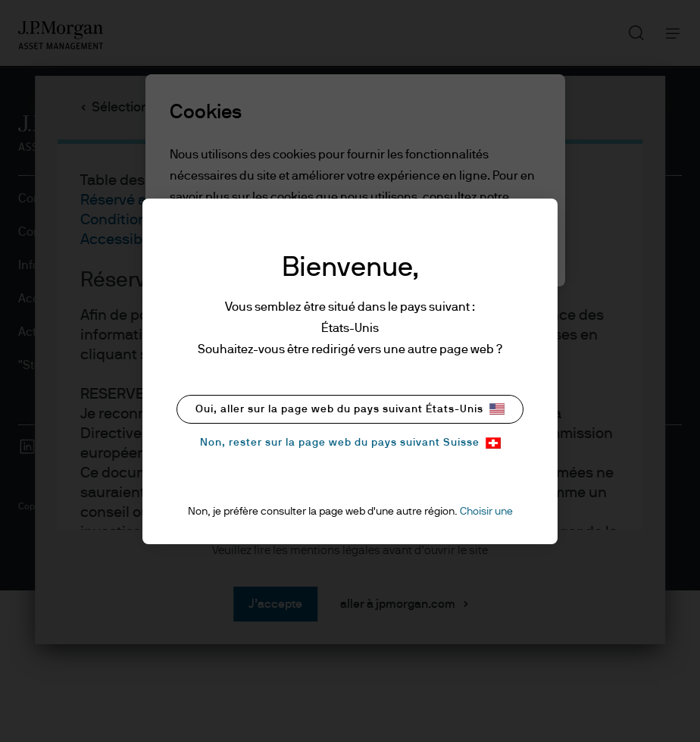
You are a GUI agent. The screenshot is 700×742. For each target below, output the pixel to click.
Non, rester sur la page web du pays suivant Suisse (350, 443)
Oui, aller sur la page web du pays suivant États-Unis (350, 409)
